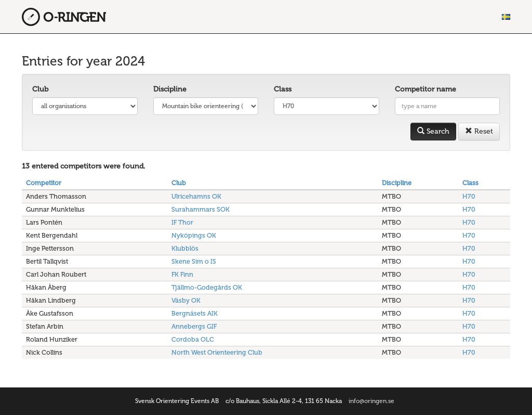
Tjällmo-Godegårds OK (207, 287)
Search (433, 131)
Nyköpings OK (194, 235)
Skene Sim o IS (194, 261)
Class (283, 89)
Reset (479, 131)
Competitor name (425, 89)
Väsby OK (186, 300)
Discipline (170, 89)
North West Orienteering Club (217, 352)
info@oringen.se (371, 401)
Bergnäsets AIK (195, 313)
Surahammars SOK (201, 209)
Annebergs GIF (194, 326)
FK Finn (182, 274)
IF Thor (182, 222)
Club (40, 89)
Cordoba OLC (193, 339)
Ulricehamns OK (196, 196)
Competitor (44, 183)
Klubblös (185, 248)
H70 (469, 196)
